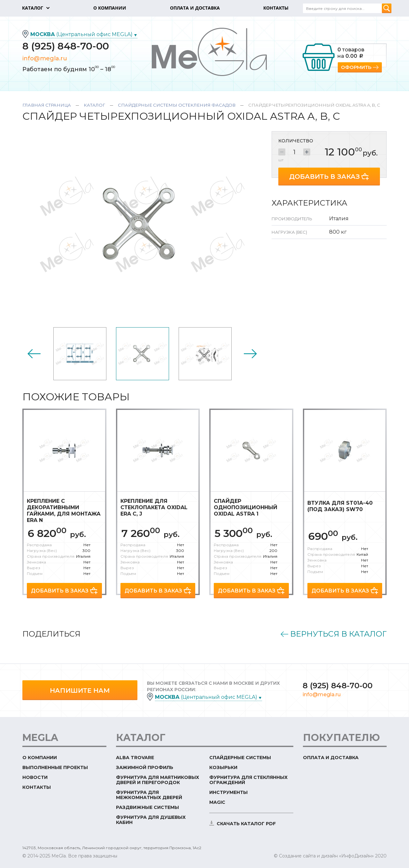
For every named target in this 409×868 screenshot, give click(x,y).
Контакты (37, 787)
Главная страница (47, 105)
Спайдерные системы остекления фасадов (177, 105)
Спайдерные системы (240, 758)
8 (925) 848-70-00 (66, 46)
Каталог (94, 105)
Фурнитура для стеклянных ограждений (248, 780)
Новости (35, 777)
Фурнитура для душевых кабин (151, 820)
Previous (34, 354)
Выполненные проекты (55, 767)
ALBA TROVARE (135, 758)
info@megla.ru (45, 58)
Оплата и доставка (331, 758)
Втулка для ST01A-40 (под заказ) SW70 (340, 506)
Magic (217, 802)
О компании (40, 758)
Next (251, 354)
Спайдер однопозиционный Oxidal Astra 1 (246, 507)
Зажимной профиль (145, 767)
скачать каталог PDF (246, 824)
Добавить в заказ (324, 177)
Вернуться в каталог (338, 634)
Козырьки (223, 767)
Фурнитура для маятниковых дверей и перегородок (158, 780)
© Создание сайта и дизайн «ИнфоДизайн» (324, 856)
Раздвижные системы (147, 807)
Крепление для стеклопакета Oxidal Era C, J (154, 507)
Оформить (356, 67)
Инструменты (228, 792)
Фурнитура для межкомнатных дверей (149, 795)
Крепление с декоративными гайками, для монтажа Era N (64, 511)
